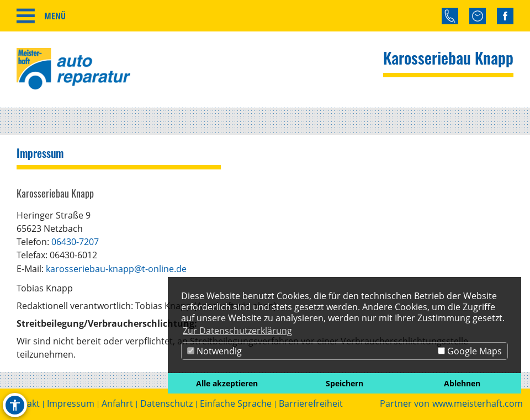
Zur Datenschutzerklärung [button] (237, 331)
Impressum (71, 404)
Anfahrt (117, 404)
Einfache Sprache (236, 404)
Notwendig (214, 351)
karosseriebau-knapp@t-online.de (116, 269)
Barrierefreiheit (311, 404)
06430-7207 (75, 242)
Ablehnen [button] (462, 383)
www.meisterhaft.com (478, 404)
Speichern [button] (344, 383)
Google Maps (470, 351)
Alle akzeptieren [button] (227, 383)
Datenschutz (166, 404)
